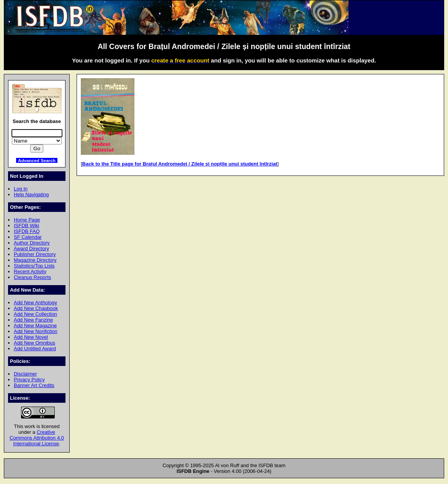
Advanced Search (37, 160)
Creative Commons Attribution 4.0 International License (37, 438)
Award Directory (31, 249)
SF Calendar (28, 237)
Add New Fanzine (33, 320)
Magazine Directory (35, 260)
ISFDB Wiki (26, 226)
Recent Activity (30, 272)
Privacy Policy (29, 380)
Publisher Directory (35, 254)
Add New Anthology (35, 303)
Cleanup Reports (32, 277)
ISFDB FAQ (27, 231)
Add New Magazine (35, 326)
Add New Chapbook (36, 308)
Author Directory (32, 243)
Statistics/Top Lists (34, 266)
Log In (21, 189)
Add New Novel (31, 337)
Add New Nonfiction (36, 331)
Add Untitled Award (35, 349)
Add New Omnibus (34, 343)
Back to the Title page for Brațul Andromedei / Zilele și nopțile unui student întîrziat (180, 164)
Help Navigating (31, 194)
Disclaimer (25, 374)
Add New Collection (35, 314)
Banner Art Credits (34, 385)
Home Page (27, 220)
